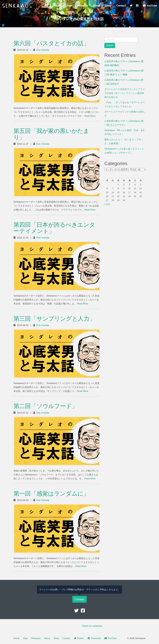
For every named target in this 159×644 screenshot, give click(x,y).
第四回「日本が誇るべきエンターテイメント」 (54, 228)
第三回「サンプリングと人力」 (54, 319)
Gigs (70, 6)
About (97, 6)
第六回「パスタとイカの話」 (51, 43)
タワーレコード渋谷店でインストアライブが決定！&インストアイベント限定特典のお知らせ (125, 93)
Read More (90, 116)
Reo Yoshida (43, 50)
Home (58, 6)
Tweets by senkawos (92, 626)
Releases (83, 6)
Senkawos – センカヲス (18, 6)
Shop (108, 6)
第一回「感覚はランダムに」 (51, 494)
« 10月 (107, 204)
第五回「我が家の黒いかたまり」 (51, 134)
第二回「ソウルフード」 (46, 406)
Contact (121, 6)
